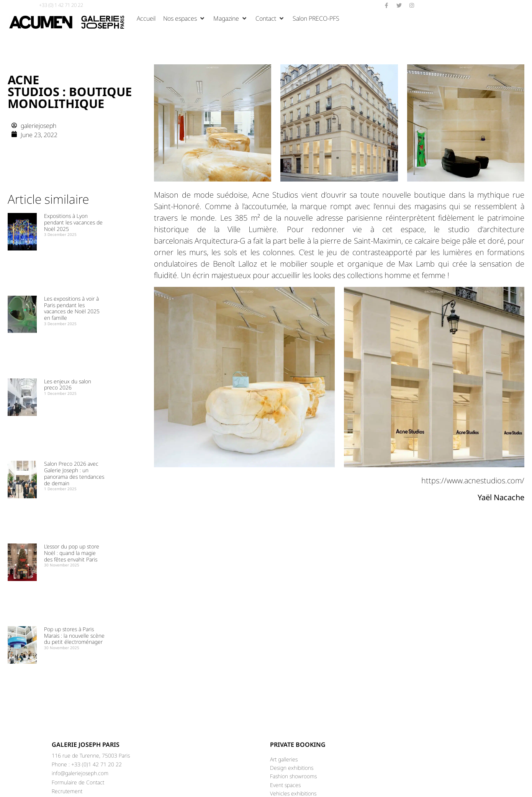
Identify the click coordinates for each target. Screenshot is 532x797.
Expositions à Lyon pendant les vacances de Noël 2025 (73, 222)
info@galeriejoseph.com (80, 773)
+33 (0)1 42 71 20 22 (97, 764)
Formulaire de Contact (78, 782)
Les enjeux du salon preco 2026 (68, 385)
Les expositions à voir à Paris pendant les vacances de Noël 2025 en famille (72, 308)
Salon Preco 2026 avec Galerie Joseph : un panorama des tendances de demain (74, 473)
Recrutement (67, 791)
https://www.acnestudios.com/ (473, 480)
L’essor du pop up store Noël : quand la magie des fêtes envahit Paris (72, 553)
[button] (184, 18)
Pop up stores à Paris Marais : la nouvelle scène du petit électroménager (74, 636)
